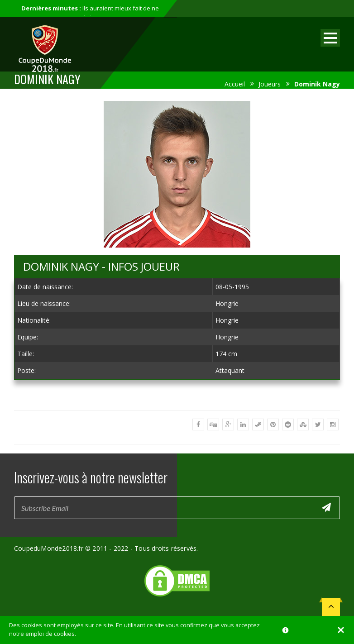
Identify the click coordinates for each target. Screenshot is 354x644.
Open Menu (330, 38)
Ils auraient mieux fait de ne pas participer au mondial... (90, 13)
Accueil (235, 84)
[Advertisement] (177, 395)
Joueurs (270, 84)
